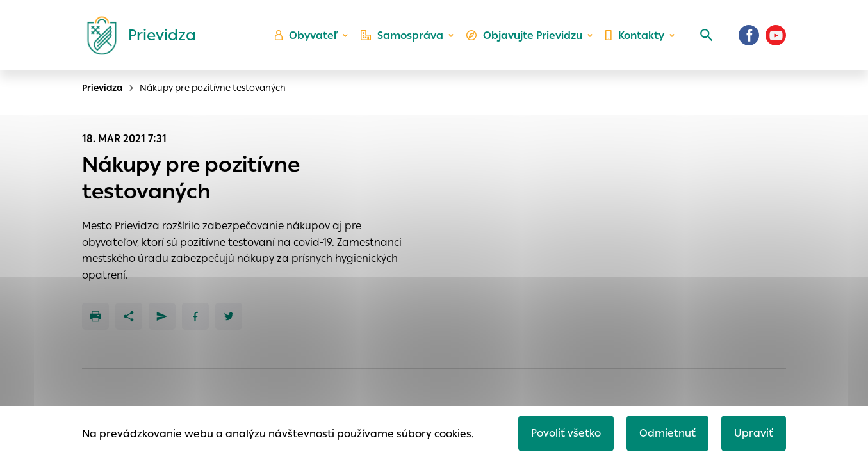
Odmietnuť (667, 433)
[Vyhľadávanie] (707, 35)
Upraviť (754, 433)
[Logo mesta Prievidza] (136, 35)
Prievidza (102, 88)
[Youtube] (776, 35)
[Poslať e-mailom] (162, 316)
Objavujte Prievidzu (524, 36)
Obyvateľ (306, 36)
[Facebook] (749, 35)
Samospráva (402, 36)
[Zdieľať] (129, 316)
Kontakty (635, 36)
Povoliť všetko (566, 433)
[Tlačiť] (95, 316)
